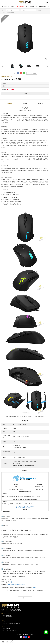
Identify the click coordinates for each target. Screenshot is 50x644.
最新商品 (5, 7)
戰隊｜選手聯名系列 (32, 7)
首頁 (4, 10)
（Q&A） (35, 587)
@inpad (13, 582)
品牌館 (12, 7)
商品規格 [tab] (25, 104)
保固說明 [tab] (41, 104)
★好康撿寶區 (21, 7)
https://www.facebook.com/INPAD (16, 584)
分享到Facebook (18, 73)
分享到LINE (24, 73)
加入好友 (46, 632)
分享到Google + (21, 73)
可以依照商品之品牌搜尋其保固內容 (25, 507)
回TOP (25, 598)
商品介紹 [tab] (9, 104)
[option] (25, 38)
